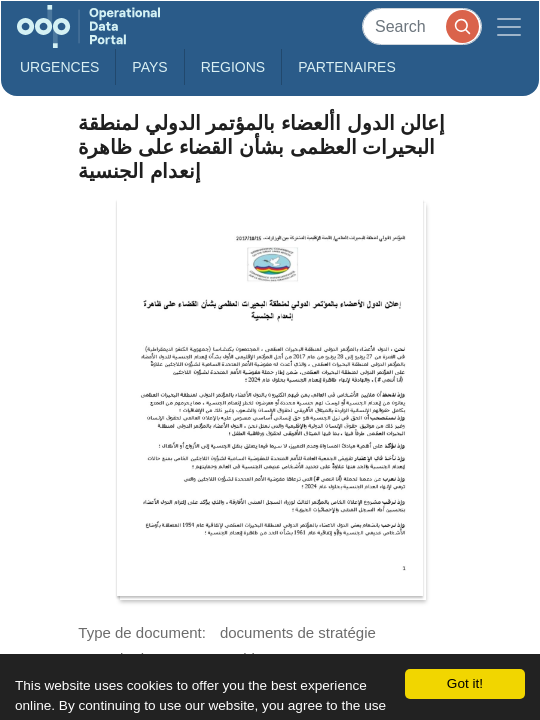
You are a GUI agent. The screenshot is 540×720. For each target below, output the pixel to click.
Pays (149, 67)
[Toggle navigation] (509, 26)
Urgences (59, 67)
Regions (233, 67)
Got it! (465, 683)
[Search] (422, 26)
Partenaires (347, 67)
